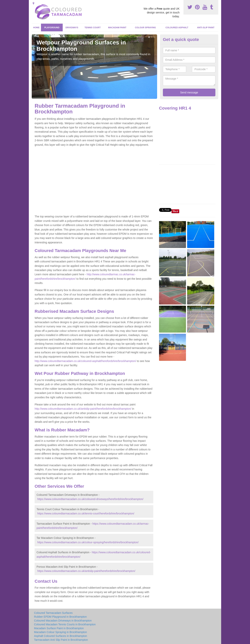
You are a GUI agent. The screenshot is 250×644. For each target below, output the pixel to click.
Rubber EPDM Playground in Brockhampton (60, 617)
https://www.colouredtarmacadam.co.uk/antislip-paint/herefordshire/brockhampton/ (86, 571)
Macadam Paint (117, 27)
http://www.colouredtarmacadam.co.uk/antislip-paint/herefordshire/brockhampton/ (83, 409)
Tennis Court (92, 27)
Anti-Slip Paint (206, 27)
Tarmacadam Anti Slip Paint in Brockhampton (61, 640)
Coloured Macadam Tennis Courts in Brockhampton (65, 624)
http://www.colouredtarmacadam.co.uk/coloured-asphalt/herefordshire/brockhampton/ (85, 361)
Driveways (72, 27)
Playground (52, 27)
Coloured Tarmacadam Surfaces (53, 613)
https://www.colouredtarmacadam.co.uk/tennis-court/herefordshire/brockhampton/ (86, 513)
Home (36, 27)
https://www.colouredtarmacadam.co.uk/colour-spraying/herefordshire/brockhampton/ (88, 542)
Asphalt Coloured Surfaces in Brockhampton (60, 636)
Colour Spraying (145, 27)
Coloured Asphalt (177, 27)
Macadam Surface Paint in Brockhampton (59, 628)
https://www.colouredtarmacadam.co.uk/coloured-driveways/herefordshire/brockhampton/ (90, 499)
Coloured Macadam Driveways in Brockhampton (63, 621)
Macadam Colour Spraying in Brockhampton (60, 632)
